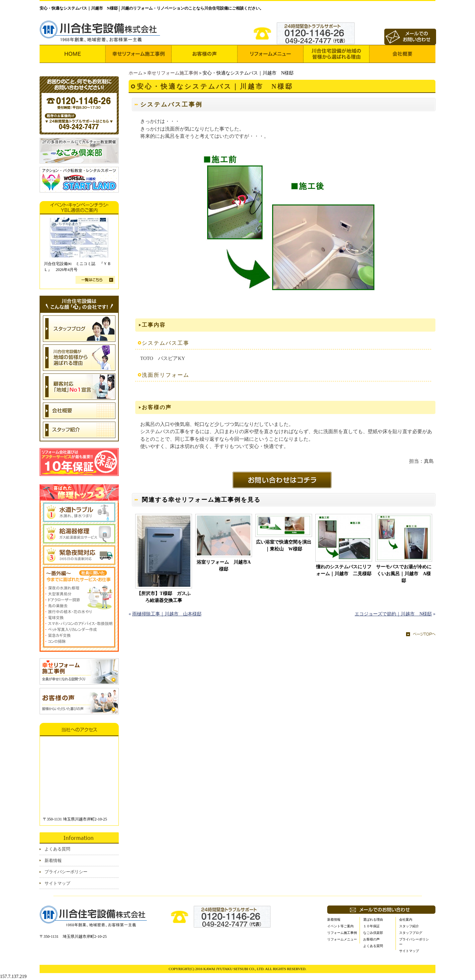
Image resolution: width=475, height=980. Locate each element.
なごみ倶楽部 (373, 933)
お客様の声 (371, 939)
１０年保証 (371, 926)
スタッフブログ (411, 933)
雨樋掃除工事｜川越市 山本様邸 (167, 614)
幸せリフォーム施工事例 (173, 73)
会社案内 (406, 920)
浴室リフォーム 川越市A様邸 (224, 566)
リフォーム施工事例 (342, 933)
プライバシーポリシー (66, 872)
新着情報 (53, 861)
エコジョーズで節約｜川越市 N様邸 (393, 614)
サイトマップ (57, 883)
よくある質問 (57, 849)
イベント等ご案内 (340, 926)
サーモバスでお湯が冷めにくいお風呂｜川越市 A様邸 (404, 574)
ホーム (136, 73)
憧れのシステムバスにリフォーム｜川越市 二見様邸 (344, 570)
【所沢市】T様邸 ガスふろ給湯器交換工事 (163, 597)
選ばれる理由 (373, 920)
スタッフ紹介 (409, 926)
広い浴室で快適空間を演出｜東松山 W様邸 (284, 546)
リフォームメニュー (342, 939)
